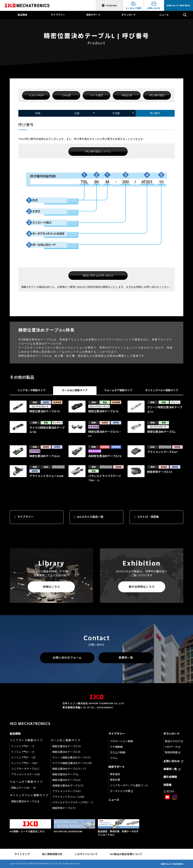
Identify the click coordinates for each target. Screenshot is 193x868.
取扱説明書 (173, 753)
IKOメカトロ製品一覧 (90, 517)
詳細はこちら (51, 587)
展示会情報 (170, 777)
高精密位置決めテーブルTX (68, 786)
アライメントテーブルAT (67, 791)
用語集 (167, 785)
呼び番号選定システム (98, 151)
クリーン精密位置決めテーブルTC (71, 758)
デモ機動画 (116, 747)
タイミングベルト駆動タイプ (162, 390)
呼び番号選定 (157, 95)
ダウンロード (128, 15)
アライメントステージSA (26, 775)
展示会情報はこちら (142, 587)
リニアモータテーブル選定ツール (129, 786)
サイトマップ (22, 854)
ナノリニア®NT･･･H (23, 752)
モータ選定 (96, 95)
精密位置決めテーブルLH (66, 780)
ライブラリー (58, 15)
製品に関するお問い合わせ (98, 275)
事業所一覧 (126, 658)
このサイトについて (86, 854)
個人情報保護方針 (52, 854)
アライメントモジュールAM (68, 797)
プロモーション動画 (121, 741)
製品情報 (22, 15)
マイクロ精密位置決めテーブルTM (72, 763)
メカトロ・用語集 (148, 517)
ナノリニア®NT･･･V (23, 746)
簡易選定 (115, 774)
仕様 (77, 113)
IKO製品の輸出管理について (126, 854)
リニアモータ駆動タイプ (31, 390)
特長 (38, 113)
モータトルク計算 (122, 791)
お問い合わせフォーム (67, 658)
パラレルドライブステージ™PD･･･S (73, 803)
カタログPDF (36, 95)
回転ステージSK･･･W (23, 788)
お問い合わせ (173, 761)
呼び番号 (155, 113)
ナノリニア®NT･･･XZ (23, 758)
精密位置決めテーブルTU (66, 746)
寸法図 (116, 113)
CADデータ (173, 747)
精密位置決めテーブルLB (25, 802)
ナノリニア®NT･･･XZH (24, 763)
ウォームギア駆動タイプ (118, 390)
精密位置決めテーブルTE (66, 752)
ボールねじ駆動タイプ (75, 390)
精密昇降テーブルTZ (64, 808)
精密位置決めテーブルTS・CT (69, 769)
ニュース (164, 15)
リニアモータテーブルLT (25, 769)
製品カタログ (174, 741)
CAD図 (66, 95)
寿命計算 (127, 95)
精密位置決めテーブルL (66, 775)
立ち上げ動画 (118, 753)
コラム (114, 758)
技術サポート (93, 15)
